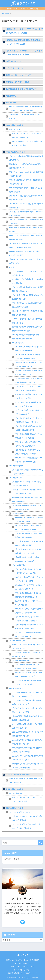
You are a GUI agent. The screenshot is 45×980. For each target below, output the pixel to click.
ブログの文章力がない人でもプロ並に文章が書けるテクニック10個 (27, 750)
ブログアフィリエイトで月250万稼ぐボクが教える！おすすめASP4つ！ (29, 611)
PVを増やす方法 (18, 343)
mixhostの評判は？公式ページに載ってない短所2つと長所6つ (28, 500)
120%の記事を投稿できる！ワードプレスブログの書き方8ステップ (27, 734)
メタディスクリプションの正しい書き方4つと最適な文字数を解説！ (28, 388)
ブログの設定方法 (18, 565)
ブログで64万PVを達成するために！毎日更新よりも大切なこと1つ (27, 289)
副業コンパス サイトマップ (18, 75)
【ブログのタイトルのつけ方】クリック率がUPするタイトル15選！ (28, 452)
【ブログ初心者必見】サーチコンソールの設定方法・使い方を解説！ (28, 619)
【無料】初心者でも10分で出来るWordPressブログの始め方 (27, 559)
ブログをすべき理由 (16, 466)
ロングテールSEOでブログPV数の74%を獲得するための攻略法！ (27, 313)
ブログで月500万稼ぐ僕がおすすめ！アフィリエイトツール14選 (29, 682)
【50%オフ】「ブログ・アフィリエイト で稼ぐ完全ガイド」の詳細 (24, 31)
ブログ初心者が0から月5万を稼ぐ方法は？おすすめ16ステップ (29, 373)
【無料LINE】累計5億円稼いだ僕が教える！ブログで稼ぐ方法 (23, 42)
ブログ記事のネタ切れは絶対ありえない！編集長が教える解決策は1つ (27, 337)
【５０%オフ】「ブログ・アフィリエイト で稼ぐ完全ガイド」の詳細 (24, 53)
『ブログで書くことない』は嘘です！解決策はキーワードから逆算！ (27, 710)
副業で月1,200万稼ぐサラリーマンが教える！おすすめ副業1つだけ (27, 135)
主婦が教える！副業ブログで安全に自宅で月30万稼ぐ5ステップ (26, 781)
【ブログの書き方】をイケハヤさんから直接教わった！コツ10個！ (28, 551)
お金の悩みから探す (15, 125)
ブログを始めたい (15, 478)
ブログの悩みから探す (16, 152)
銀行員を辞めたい (15, 793)
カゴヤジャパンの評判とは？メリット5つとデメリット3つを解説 (29, 579)
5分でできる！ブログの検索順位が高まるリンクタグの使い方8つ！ (29, 404)
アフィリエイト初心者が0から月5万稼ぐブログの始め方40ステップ (26, 198)
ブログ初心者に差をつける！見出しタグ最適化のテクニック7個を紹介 (28, 420)
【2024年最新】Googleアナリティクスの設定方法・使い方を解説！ (29, 627)
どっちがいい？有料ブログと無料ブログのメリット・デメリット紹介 (27, 492)
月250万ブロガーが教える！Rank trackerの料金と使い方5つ (26, 222)
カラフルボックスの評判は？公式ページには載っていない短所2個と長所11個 (26, 245)
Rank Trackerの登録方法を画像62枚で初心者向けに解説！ (26, 230)
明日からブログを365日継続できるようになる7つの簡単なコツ (28, 647)
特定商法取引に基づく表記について (21, 89)
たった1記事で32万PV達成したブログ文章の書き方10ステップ (27, 726)
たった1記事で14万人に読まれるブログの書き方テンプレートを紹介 (28, 758)
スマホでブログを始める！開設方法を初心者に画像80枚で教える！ (28, 535)
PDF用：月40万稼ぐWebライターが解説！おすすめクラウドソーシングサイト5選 (26, 109)
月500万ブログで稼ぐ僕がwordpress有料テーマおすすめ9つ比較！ (26, 214)
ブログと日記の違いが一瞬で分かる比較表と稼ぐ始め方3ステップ (26, 182)
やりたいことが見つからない (19, 812)
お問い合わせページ (15, 61)
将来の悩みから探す (15, 808)
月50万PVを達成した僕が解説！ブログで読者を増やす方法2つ (29, 365)
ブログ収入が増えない (17, 641)
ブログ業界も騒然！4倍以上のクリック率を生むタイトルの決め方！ (29, 436)
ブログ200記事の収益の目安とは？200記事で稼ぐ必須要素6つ (29, 349)
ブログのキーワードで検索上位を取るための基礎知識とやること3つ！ (28, 380)
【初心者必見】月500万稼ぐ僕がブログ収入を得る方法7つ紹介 (26, 261)
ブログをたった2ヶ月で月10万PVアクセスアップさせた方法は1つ (28, 444)
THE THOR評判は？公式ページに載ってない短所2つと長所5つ (26, 190)
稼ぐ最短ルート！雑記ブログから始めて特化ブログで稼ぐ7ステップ (26, 166)
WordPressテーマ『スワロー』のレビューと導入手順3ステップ (29, 587)
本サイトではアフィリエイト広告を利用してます (23, 9)
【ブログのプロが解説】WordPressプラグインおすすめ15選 (29, 635)
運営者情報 (11, 96)
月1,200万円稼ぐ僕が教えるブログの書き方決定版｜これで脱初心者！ (27, 718)
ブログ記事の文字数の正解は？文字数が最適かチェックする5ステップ (27, 694)
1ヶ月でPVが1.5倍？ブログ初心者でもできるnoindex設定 (29, 412)
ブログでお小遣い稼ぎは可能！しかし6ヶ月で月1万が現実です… (26, 158)
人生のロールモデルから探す (18, 775)
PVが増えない (14, 267)
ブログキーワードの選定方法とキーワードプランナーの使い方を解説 (28, 460)
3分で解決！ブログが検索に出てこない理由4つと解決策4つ (27, 281)
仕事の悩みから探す (15, 789)
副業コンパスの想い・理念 (18, 82)
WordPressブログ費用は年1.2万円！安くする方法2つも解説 (29, 519)
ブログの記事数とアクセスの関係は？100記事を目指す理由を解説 (28, 357)
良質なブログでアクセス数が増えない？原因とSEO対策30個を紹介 (27, 329)
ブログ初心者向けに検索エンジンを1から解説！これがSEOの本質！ (29, 428)
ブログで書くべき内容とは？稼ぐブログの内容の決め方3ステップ (27, 702)
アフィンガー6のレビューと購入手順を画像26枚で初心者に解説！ (26, 206)
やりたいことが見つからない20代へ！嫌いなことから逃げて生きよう (27, 826)
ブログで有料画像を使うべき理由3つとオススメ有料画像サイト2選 (27, 508)
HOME (22, 955)
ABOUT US (11, 103)
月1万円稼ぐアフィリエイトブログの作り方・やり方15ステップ (27, 484)
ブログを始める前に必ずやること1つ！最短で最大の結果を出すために (29, 595)
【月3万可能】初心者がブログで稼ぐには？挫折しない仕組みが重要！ (29, 666)
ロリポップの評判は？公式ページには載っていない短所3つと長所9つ (28, 527)
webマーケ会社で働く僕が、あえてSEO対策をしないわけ (27, 321)
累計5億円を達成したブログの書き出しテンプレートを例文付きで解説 (27, 766)
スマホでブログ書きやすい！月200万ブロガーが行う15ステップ (28, 655)
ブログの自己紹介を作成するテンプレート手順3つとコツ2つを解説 (28, 571)
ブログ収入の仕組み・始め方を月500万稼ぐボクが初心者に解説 (29, 543)
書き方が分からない (16, 688)
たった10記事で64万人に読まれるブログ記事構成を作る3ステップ (27, 742)
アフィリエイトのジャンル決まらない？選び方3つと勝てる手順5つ (26, 174)
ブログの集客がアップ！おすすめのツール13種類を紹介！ (27, 273)
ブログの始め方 (18, 514)
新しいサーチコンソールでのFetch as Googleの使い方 (29, 603)
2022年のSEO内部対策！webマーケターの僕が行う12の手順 (29, 396)
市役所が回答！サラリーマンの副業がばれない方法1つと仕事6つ (27, 143)
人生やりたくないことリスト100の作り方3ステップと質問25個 (27, 818)
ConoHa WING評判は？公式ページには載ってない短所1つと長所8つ (25, 253)
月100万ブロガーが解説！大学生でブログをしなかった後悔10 (28, 472)
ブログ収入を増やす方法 (21, 660)
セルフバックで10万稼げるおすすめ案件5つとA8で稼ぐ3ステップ (29, 674)
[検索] (40, 843)
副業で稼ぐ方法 (15, 129)
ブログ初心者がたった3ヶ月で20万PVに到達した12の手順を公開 (27, 305)
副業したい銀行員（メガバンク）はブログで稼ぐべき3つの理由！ (27, 799)
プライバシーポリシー (16, 68)
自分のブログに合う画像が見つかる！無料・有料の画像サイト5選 (26, 237)
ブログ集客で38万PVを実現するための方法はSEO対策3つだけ (27, 297)
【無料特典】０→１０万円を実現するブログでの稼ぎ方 (26, 117)
